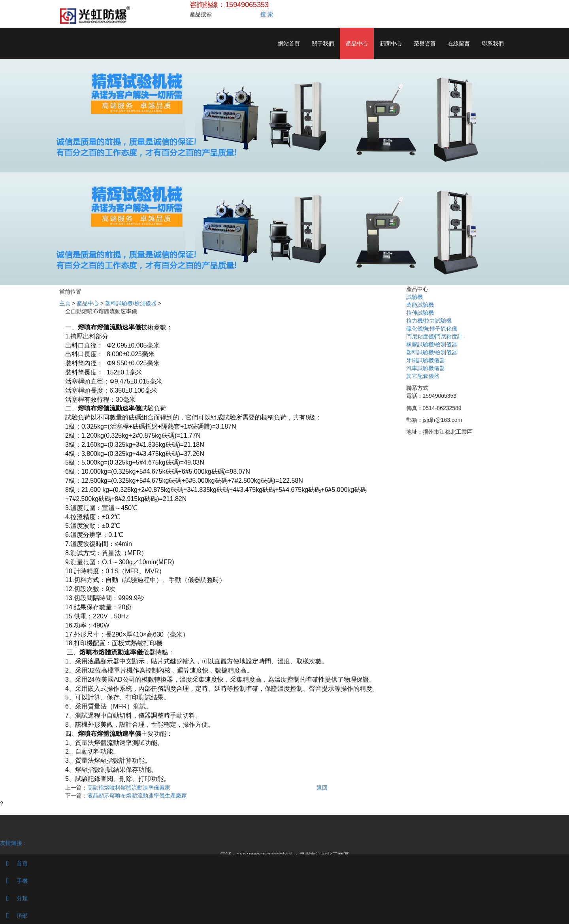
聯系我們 (493, 43)
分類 (14, 898)
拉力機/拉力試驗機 (429, 321)
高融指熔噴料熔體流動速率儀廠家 (129, 788)
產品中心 (357, 43)
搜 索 (267, 14)
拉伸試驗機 (420, 313)
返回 (322, 788)
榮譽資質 (425, 43)
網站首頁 (289, 43)
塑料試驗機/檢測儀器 (131, 303)
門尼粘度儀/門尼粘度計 (435, 336)
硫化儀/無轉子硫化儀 (432, 329)
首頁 (14, 864)
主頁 (65, 303)
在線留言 (459, 43)
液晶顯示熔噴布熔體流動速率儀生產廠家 (137, 796)
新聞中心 (391, 43)
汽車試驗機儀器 (426, 368)
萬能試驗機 (420, 305)
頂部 (14, 916)
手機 (14, 881)
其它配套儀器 (423, 376)
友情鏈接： (14, 843)
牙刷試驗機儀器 (426, 360)
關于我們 (323, 43)
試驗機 (415, 297)
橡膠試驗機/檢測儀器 (432, 344)
